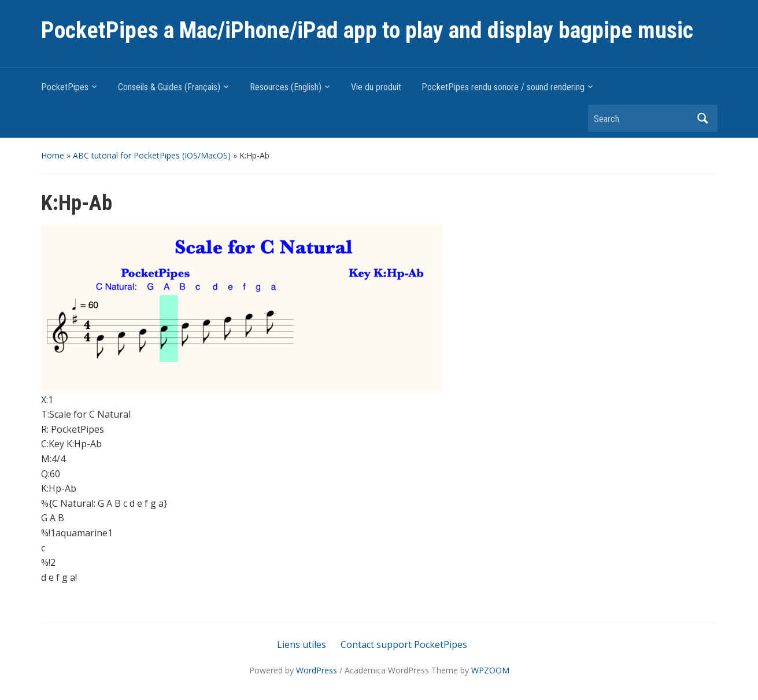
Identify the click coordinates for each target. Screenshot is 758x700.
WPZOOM (490, 670)
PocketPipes (65, 87)
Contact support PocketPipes (404, 644)
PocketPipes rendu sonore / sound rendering (503, 87)
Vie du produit (376, 87)
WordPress (317, 670)
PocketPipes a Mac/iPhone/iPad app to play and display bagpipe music (367, 30)
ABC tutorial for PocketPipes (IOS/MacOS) (152, 155)
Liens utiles (302, 644)
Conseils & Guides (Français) (169, 87)
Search (703, 118)
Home (53, 155)
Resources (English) (286, 87)
